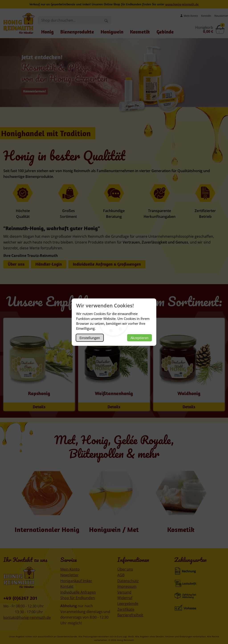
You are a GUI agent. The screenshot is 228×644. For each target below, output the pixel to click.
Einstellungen (90, 338)
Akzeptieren (139, 338)
